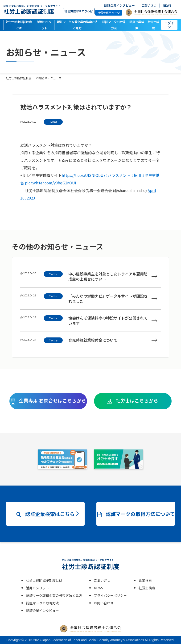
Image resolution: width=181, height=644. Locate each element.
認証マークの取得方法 (114, 25)
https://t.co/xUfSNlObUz (84, 175)
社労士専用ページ (109, 13)
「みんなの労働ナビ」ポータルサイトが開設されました (113, 299)
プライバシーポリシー (110, 595)
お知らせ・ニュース (49, 78)
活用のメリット (44, 25)
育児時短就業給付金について (113, 340)
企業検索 (145, 580)
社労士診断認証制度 (32, 9)
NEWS (167, 6)
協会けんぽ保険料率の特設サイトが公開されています (113, 321)
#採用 (136, 175)
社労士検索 (153, 25)
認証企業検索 (137, 25)
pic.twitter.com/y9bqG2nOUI (51, 183)
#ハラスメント (118, 175)
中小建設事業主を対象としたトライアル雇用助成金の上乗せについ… (113, 276)
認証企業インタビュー (119, 6)
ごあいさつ (149, 6)
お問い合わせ (104, 603)
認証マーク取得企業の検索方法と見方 (77, 25)
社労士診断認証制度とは (19, 25)
